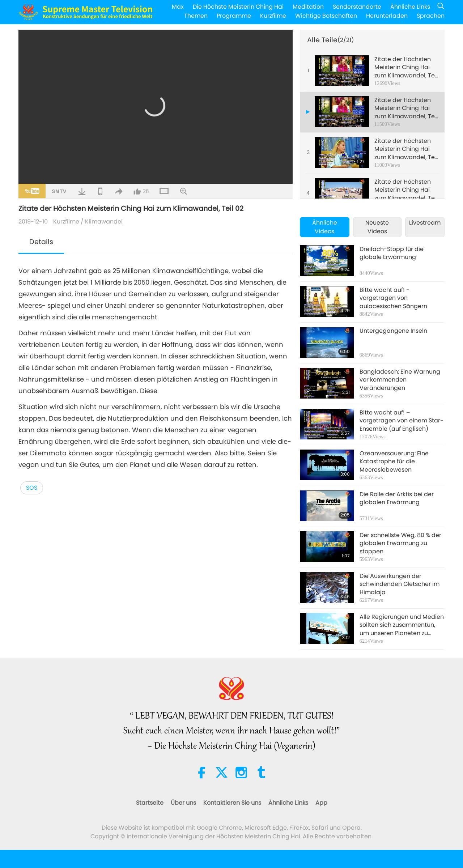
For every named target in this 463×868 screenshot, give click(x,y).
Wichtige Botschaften (326, 16)
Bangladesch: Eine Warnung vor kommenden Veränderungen (400, 380)
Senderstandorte (357, 7)
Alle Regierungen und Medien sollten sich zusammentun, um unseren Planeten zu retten (402, 625)
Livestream (425, 223)
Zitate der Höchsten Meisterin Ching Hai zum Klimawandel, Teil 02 (406, 108)
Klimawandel (104, 222)
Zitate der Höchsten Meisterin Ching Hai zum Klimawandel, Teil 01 (406, 67)
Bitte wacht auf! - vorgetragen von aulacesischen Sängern (393, 298)
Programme (234, 16)
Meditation (308, 7)
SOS (32, 488)
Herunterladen (387, 16)
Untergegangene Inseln (393, 331)
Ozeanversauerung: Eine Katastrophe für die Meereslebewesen (394, 462)
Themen (196, 16)
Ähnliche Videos (325, 227)
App (321, 803)
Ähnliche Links (410, 7)
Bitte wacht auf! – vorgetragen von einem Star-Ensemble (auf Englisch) (402, 421)
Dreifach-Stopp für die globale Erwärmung (392, 253)
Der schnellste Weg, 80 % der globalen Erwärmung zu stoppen (400, 543)
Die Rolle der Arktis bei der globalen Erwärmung (397, 498)
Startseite (150, 803)
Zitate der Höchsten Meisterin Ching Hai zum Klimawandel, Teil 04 (406, 190)
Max (178, 7)
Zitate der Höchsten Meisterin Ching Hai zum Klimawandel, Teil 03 (406, 149)
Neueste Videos (377, 227)
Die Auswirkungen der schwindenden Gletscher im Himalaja (400, 584)
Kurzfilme (273, 16)
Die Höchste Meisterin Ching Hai (238, 7)
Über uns (183, 803)
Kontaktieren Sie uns (232, 803)
